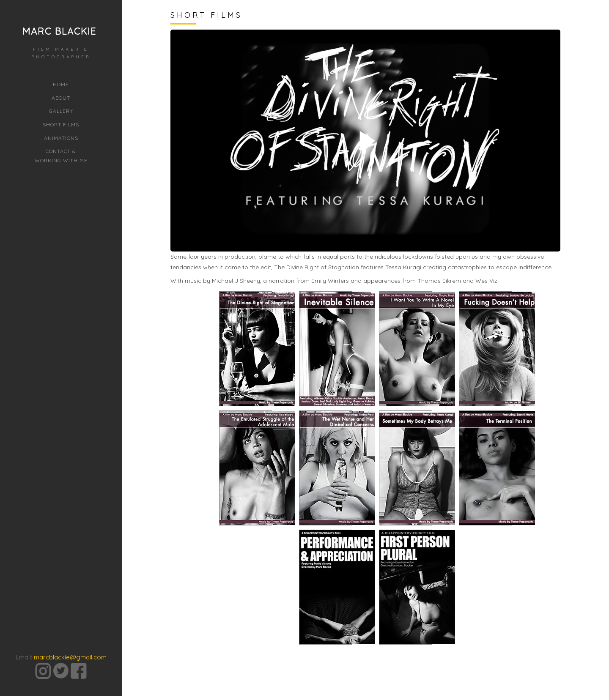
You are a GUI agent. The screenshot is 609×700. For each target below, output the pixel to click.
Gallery (61, 111)
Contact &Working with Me (61, 156)
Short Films (61, 124)
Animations (61, 138)
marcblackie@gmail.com (70, 638)
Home (61, 84)
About (61, 98)
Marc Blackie (59, 31)
